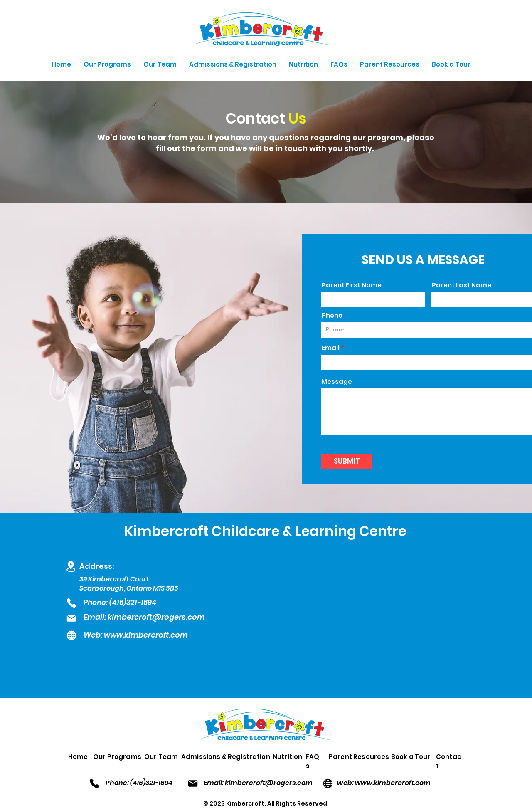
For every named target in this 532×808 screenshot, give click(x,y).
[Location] (71, 566)
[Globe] (71, 636)
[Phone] (71, 603)
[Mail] (71, 619)
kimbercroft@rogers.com (156, 617)
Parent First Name (352, 285)
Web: (94, 635)
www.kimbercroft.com (393, 783)
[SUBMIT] (347, 462)
